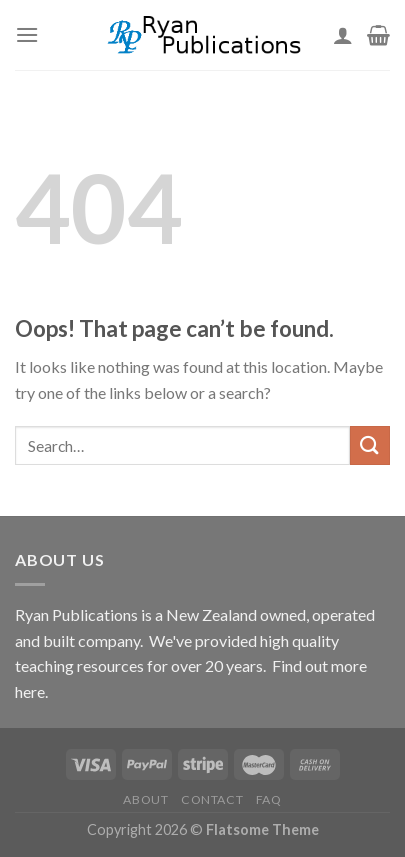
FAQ (269, 799)
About (145, 799)
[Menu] (27, 34)
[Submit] (370, 445)
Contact (212, 799)
